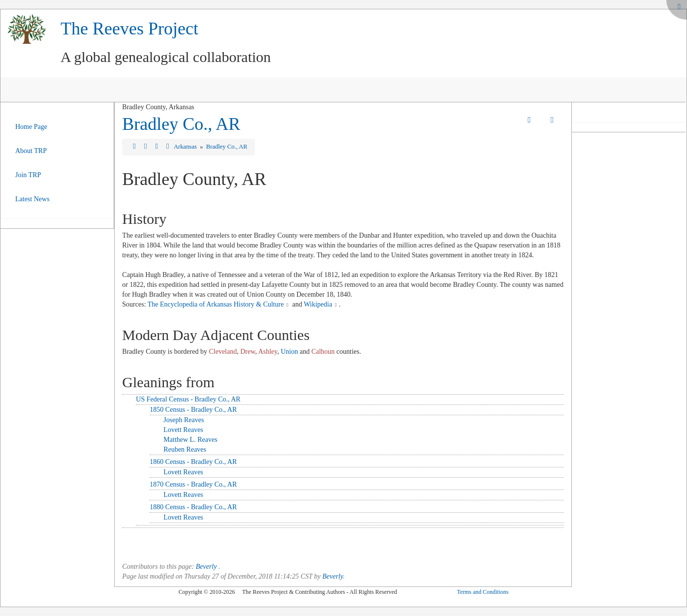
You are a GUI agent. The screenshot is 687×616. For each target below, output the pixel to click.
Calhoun (323, 352)
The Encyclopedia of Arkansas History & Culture (216, 304)
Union (289, 352)
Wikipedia (318, 304)
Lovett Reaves (183, 430)
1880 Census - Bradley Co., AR (193, 507)
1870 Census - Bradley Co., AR (193, 484)
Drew (248, 352)
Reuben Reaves (185, 449)
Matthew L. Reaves (190, 440)
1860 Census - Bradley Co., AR (193, 462)
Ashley (268, 352)
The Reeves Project (129, 29)
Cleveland (223, 352)
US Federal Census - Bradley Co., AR (188, 399)
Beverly (206, 567)
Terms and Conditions (483, 592)
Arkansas (186, 147)
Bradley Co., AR (181, 124)
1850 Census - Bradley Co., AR (193, 410)
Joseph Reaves (184, 420)
